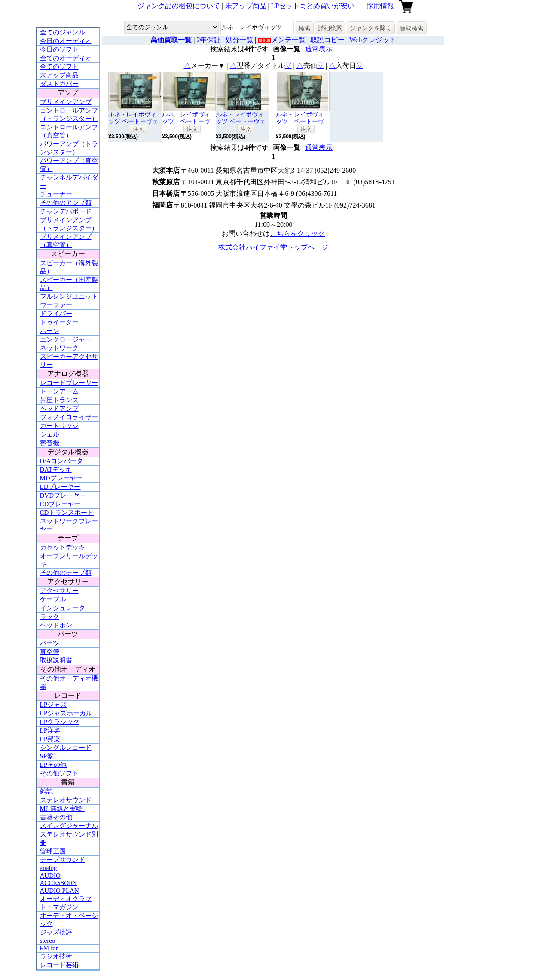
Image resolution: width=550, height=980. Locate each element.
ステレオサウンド (66, 800)
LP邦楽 (50, 739)
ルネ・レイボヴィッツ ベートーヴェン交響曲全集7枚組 (241, 121)
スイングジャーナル (69, 826)
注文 (138, 129)
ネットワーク (59, 348)
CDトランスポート (67, 513)
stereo (48, 940)
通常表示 (319, 49)
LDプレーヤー (60, 487)
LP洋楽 (50, 730)
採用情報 (380, 6)
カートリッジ (59, 426)
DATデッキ (56, 470)
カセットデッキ (63, 547)
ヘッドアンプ (59, 409)
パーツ (50, 643)
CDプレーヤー (61, 504)
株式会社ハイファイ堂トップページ (273, 247)
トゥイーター (59, 322)
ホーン (50, 331)
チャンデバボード (66, 211)
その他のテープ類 (66, 573)
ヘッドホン (56, 625)
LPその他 (53, 765)
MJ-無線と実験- (62, 809)
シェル (50, 434)
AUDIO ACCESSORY (59, 879)
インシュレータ (63, 608)
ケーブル (53, 599)
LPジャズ (53, 705)
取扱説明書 (56, 660)
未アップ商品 (246, 6)
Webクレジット (373, 40)
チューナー (56, 194)
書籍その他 (56, 817)
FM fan (50, 948)
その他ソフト (59, 773)
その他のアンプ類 (66, 203)
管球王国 (53, 851)
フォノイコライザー (69, 417)
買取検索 (412, 28)
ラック (50, 617)
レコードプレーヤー (69, 383)
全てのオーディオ (66, 58)
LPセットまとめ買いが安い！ (316, 6)
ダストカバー (59, 84)
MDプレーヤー (61, 478)
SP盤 (47, 756)
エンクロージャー (66, 339)
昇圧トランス (59, 400)
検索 (305, 28)
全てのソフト (59, 67)
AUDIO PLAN (60, 891)
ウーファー (56, 305)
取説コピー (327, 40)
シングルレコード (66, 748)
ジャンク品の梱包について (179, 6)
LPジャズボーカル (66, 713)
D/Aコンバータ (62, 461)
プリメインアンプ (66, 102)
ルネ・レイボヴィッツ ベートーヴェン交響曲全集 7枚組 (135, 121)
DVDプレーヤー (63, 495)
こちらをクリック (297, 234)
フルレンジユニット (69, 296)
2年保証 (208, 40)
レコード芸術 (59, 965)
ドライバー (56, 314)
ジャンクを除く (371, 28)
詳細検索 (330, 28)
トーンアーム (59, 391)
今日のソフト (59, 49)
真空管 (50, 652)
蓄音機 (50, 443)
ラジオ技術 (56, 956)
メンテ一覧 (288, 40)
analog (49, 868)
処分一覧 (239, 40)
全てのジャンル (63, 32)
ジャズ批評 (56, 932)
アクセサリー (59, 591)
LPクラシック (60, 722)
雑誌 (46, 791)
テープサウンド (63, 860)
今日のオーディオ (66, 41)
